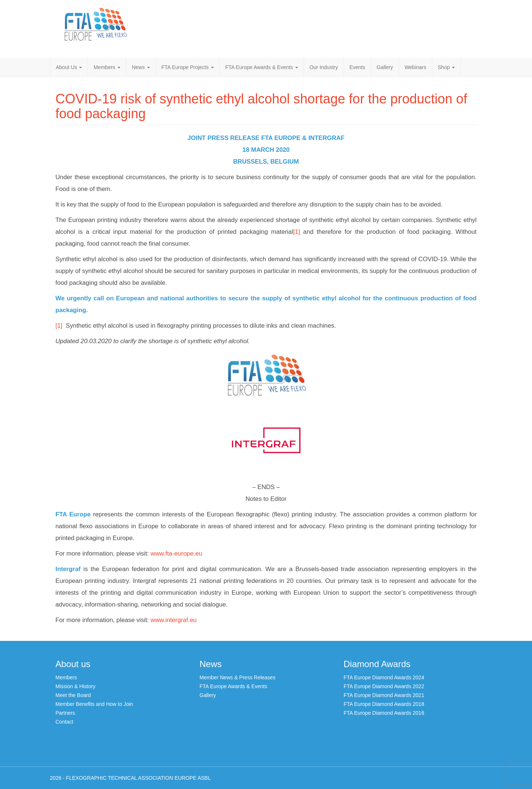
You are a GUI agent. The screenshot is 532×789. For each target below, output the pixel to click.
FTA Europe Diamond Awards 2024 (384, 677)
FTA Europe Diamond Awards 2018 (384, 704)
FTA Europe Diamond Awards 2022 (384, 686)
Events (357, 67)
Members (107, 67)
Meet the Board (73, 695)
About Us (69, 67)
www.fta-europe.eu (176, 554)
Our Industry (324, 67)
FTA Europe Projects (188, 67)
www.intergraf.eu (173, 620)
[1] (296, 232)
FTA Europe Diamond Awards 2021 (384, 695)
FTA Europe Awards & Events (262, 67)
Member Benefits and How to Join (94, 704)
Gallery (385, 67)
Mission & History (75, 686)
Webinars (415, 67)
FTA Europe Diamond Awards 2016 (384, 713)
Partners (65, 713)
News (141, 67)
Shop (446, 67)
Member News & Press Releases (237, 677)
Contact (64, 722)
